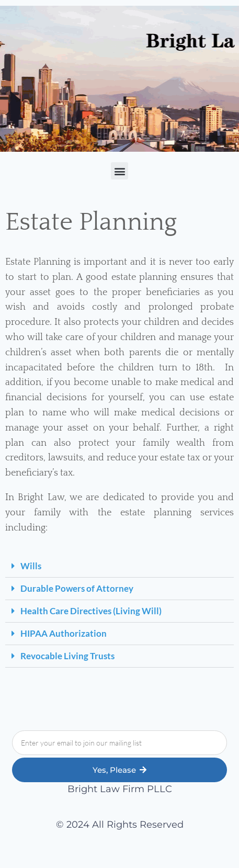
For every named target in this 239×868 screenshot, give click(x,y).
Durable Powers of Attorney (77, 588)
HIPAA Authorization (64, 633)
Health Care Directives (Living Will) (91, 611)
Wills (31, 566)
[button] (119, 171)
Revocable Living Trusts (67, 656)
